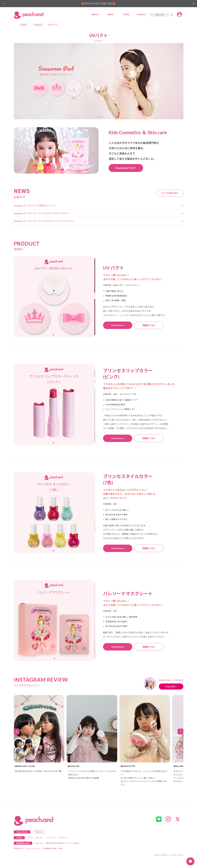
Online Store (118, 325)
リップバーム (51, 838)
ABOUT (95, 14)
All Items (38, 25)
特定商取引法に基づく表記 (53, 848)
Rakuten (39, 832)
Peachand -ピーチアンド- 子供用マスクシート (35, 206)
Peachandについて (126, 168)
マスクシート (64, 838)
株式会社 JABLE (23, 843)
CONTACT (142, 14)
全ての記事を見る (170, 193)
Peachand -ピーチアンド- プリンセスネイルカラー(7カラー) (42, 213)
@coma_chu (74, 766)
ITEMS (126, 14)
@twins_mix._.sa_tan (25, 766)
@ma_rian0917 (181, 766)
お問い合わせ (19, 848)
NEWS (110, 14)
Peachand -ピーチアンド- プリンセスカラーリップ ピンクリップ (44, 221)
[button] (95, 117)
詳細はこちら (149, 325)
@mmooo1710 (128, 766)
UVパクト (39, 838)
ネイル (30, 838)
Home (24, 25)
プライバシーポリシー (33, 848)
